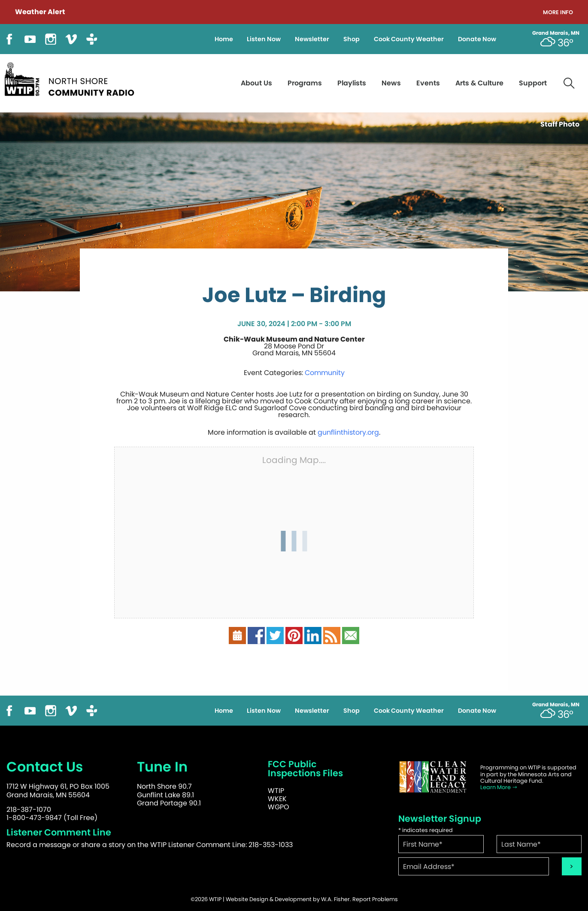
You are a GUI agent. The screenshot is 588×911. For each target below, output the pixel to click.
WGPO (279, 807)
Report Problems (375, 899)
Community (325, 373)
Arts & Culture (479, 83)
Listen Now (264, 39)
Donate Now (477, 39)
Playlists (352, 83)
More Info (558, 13)
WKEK (277, 799)
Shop (352, 39)
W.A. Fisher (335, 899)
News (391, 83)
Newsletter (312, 39)
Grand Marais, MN (556, 33)
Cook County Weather (409, 39)
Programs (305, 83)
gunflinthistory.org (348, 432)
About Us (256, 83)
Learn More (499, 787)
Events (428, 83)
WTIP (276, 791)
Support (533, 83)
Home (224, 39)
